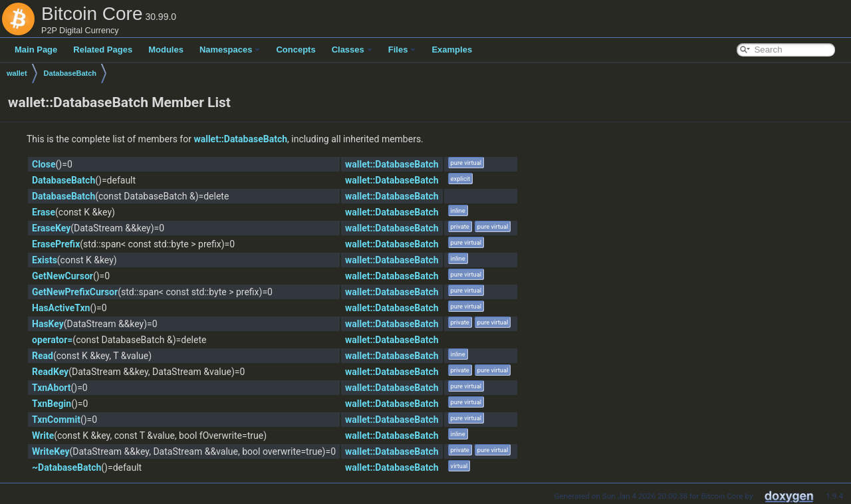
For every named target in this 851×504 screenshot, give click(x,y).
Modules (166, 50)
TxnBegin (52, 404)
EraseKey (51, 228)
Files (402, 50)
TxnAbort (52, 388)
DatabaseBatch (70, 73)
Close (44, 164)
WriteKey (51, 451)
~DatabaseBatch (66, 467)
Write (43, 436)
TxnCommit (56, 420)
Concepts (296, 50)
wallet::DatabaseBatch (240, 139)
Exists (45, 260)
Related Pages (103, 50)
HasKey (48, 324)
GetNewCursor (62, 276)
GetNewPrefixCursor (75, 292)
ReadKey (50, 372)
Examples (452, 50)
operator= (52, 340)
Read (43, 356)
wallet (17, 73)
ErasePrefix (56, 244)
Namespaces (230, 50)
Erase (44, 212)
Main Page (36, 50)
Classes (352, 50)
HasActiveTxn (61, 308)
